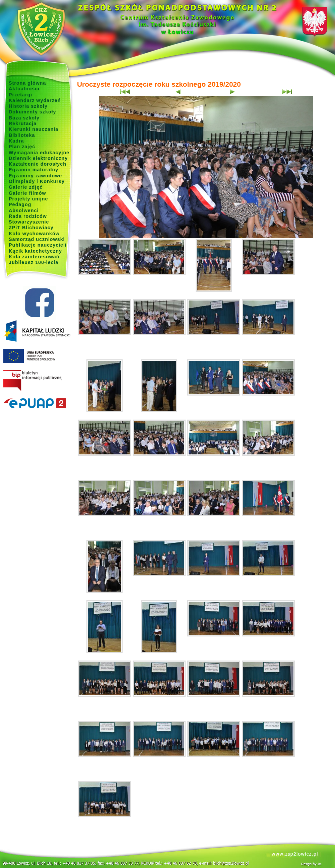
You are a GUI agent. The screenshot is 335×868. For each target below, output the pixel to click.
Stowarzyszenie (29, 222)
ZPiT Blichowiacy (31, 228)
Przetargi (20, 95)
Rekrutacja (23, 123)
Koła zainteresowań (34, 257)
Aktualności (24, 89)
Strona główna (27, 83)
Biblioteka (22, 135)
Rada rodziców (28, 216)
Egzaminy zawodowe (35, 176)
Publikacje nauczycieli (38, 245)
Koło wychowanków (34, 234)
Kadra (16, 141)
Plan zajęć (22, 147)
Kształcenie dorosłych (38, 164)
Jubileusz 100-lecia (34, 262)
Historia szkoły (28, 106)
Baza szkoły (24, 118)
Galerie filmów (27, 193)
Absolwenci (24, 210)
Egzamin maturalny (33, 170)
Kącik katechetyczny (35, 251)
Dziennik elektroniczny (38, 158)
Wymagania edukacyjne (39, 153)
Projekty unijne (28, 199)
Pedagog (20, 204)
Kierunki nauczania (33, 129)
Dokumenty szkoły (32, 112)
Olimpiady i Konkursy (37, 181)
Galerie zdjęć (26, 187)
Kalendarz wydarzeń (35, 100)
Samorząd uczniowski (37, 239)
